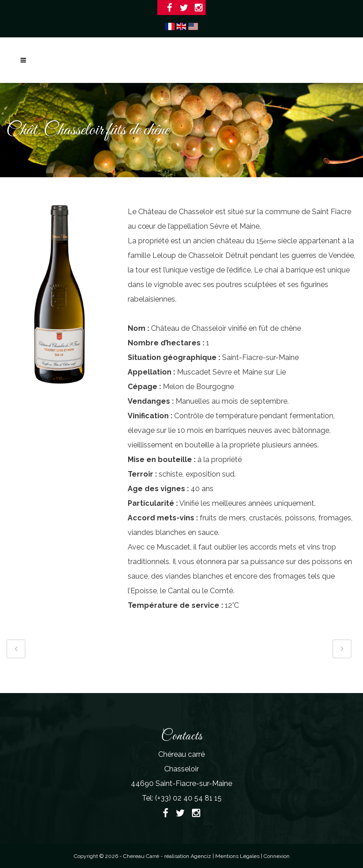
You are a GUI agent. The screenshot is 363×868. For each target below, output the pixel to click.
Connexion (277, 856)
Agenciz (201, 856)
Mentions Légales (238, 856)
